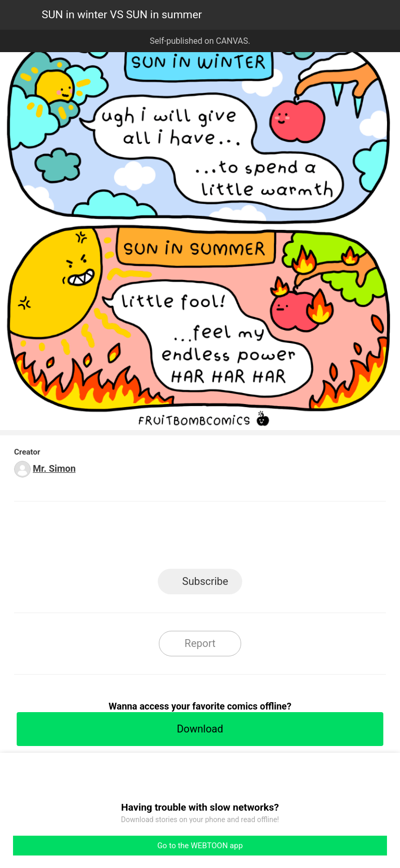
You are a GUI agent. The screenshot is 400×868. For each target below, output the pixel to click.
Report (200, 643)
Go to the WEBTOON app (200, 846)
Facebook (153, 538)
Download (200, 729)
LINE (107, 538)
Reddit (294, 538)
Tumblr (247, 538)
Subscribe (205, 581)
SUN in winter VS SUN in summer (122, 15)
